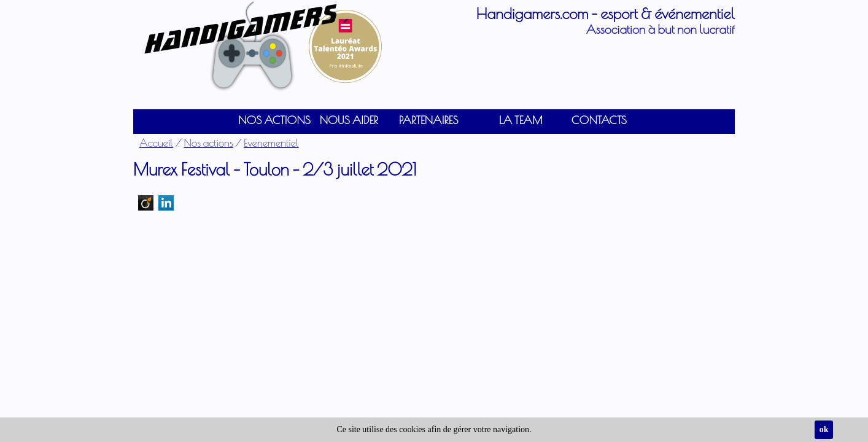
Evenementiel (271, 143)
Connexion (20, 9)
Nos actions (209, 143)
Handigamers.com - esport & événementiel (606, 14)
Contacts (599, 120)
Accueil (156, 143)
